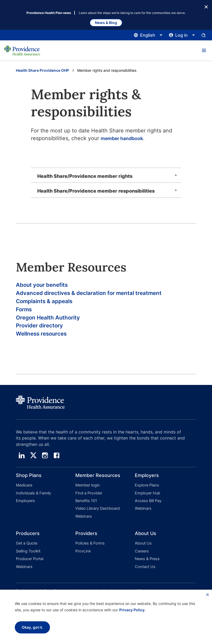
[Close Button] (206, 6)
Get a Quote (26, 548)
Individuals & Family (33, 501)
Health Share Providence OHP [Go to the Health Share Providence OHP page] (42, 70)
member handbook (125, 138)
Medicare (24, 495)
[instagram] (45, 465)
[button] (204, 51)
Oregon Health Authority (54, 324)
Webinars (83, 522)
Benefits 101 (86, 508)
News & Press (147, 562)
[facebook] (57, 465)
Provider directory (44, 333)
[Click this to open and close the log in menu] (182, 35)
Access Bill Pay (148, 508)
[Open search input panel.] (204, 35)
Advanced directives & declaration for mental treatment (101, 295)
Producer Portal (29, 562)
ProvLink (83, 555)
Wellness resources (46, 343)
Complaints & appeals (49, 305)
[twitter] (33, 465)
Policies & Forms (89, 548)
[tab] (106, 175)
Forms (26, 314)
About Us (143, 548)
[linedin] (22, 465)
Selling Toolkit (28, 555)
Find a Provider (88, 501)
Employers (25, 508)
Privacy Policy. (132, 610)
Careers (142, 555)
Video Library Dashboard (97, 515)
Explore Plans (146, 495)
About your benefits (47, 286)
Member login (87, 495)
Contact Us (144, 569)
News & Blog (106, 23)
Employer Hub (147, 501)
